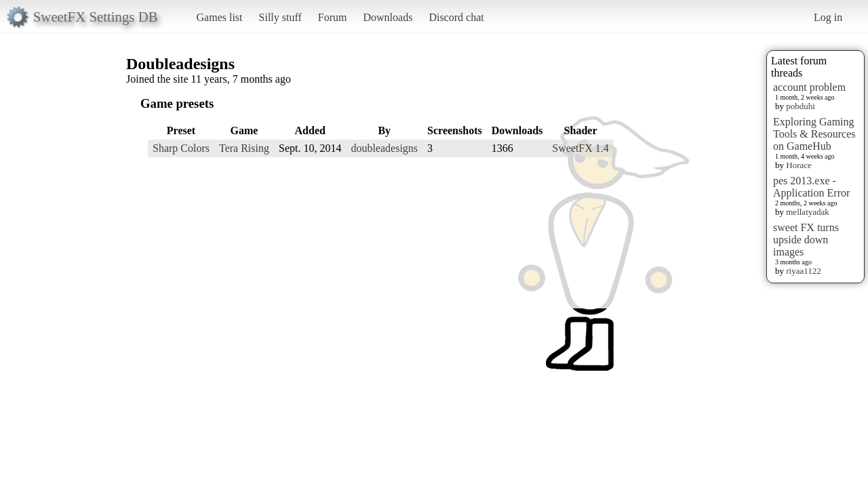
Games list (220, 17)
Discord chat (456, 17)
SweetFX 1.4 (580, 148)
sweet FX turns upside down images (806, 240)
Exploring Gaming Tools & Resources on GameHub (814, 134)
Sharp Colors (181, 148)
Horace (799, 165)
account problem (809, 87)
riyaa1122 (804, 271)
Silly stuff (280, 17)
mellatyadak (808, 212)
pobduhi (801, 106)
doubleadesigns (384, 148)
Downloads (388, 17)
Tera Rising (244, 148)
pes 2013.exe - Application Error (811, 187)
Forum (333, 17)
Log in (828, 17)
